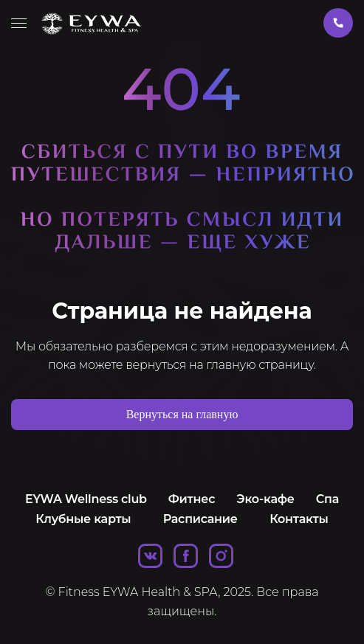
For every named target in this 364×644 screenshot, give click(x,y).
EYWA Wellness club (86, 499)
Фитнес (192, 499)
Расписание (200, 519)
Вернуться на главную (182, 414)
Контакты (299, 519)
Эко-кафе (265, 499)
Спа (327, 499)
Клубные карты (83, 519)
